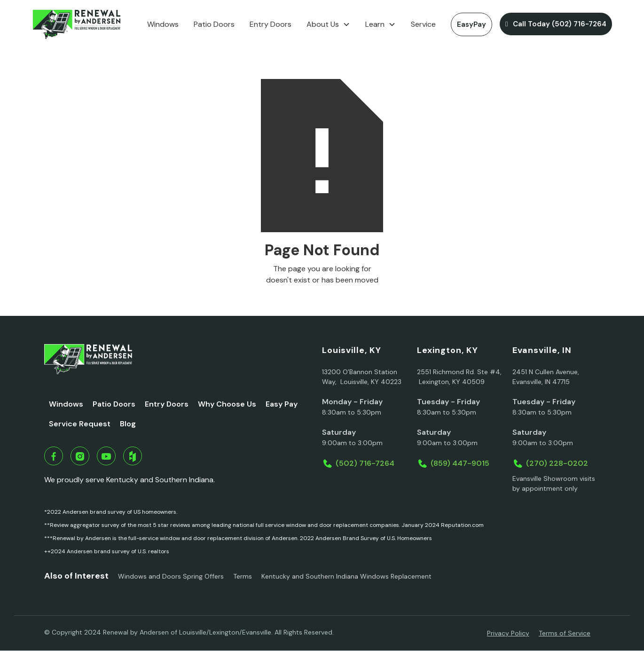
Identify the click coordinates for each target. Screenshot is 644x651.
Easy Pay (282, 404)
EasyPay (471, 24)
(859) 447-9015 (460, 463)
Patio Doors (214, 24)
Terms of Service (565, 633)
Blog (128, 424)
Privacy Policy (508, 633)
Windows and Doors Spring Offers (171, 576)
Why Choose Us (227, 404)
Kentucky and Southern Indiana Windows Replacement (346, 576)
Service (423, 24)
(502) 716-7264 (365, 463)
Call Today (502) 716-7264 (556, 24)
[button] (328, 24)
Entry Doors (271, 24)
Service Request (80, 424)
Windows (163, 24)
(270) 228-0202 (557, 463)
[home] (76, 24)
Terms (243, 576)
